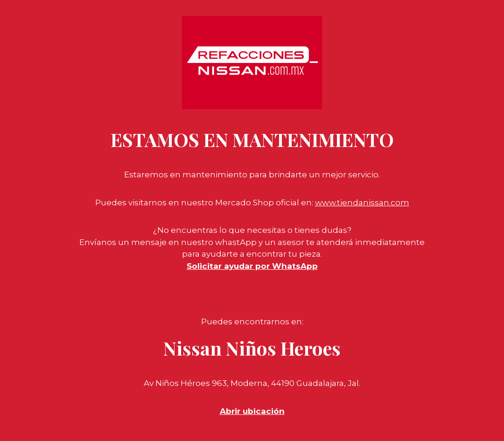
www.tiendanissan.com (362, 203)
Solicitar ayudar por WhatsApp (252, 266)
